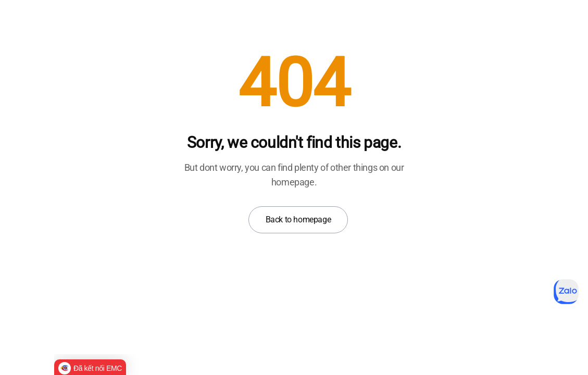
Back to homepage (298, 220)
